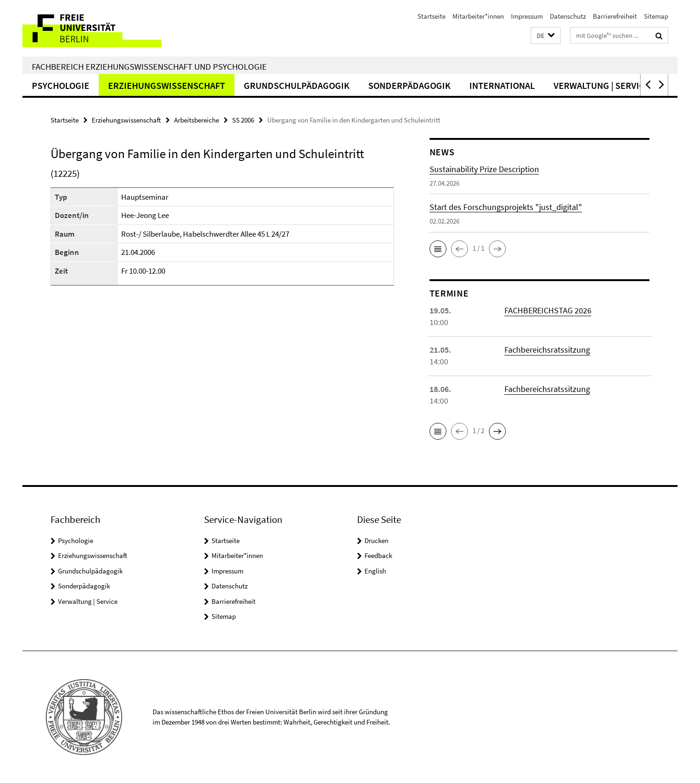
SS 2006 (243, 120)
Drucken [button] (376, 540)
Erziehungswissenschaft (167, 85)
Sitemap (656, 16)
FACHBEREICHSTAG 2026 (548, 310)
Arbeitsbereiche (197, 120)
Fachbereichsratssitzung (547, 350)
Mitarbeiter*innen (478, 16)
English (375, 571)
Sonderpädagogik (409, 85)
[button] (546, 36)
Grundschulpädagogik (297, 85)
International (502, 85)
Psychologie (61, 85)
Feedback (378, 555)
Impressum (527, 16)
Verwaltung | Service (602, 85)
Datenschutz (568, 16)
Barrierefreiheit (615, 16)
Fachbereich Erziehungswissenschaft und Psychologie (149, 66)
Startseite (431, 16)
